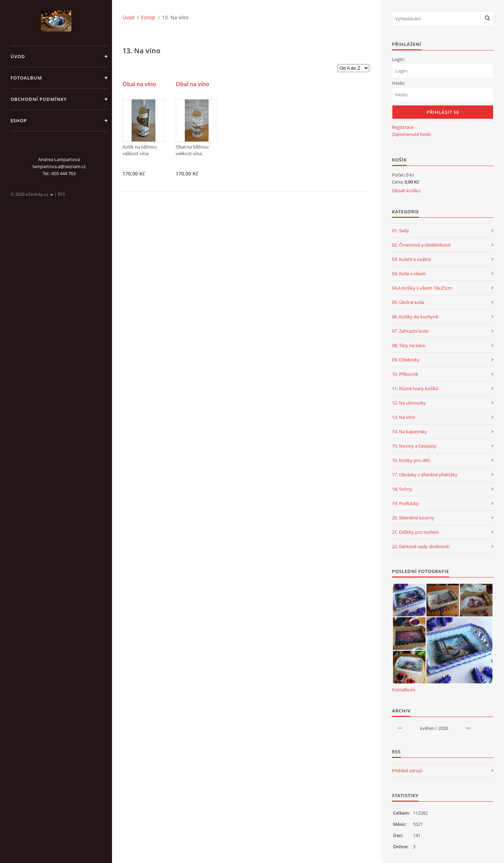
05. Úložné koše (408, 302)
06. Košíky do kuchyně (415, 317)
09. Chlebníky (406, 360)
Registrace (403, 127)
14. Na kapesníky (409, 431)
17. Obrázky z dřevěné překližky (425, 475)
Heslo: (398, 83)
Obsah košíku (406, 191)
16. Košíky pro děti (411, 460)
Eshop (19, 120)
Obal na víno (139, 84)
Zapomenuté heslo (412, 134)
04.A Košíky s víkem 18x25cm (422, 288)
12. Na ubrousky (409, 403)
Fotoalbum (26, 78)
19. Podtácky (405, 503)
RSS (61, 194)
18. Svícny (402, 489)
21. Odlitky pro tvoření (415, 532)
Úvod (18, 56)
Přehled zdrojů (407, 771)
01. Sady (401, 230)
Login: (398, 59)
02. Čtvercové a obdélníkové (421, 245)
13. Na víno (404, 417)
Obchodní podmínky (39, 99)
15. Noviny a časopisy (414, 446)
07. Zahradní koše (410, 331)
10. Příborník (405, 374)
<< (400, 728)
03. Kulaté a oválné (411, 259)
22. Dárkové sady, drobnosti (421, 546)
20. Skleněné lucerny (413, 518)
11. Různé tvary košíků (415, 388)
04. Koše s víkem (409, 274)
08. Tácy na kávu (409, 345)
